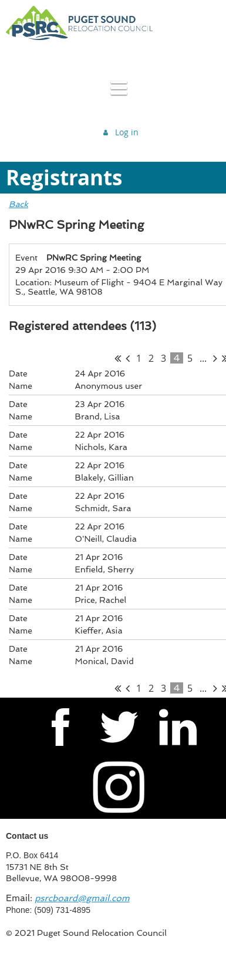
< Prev (128, 358)
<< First (118, 358)
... (203, 358)
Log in (127, 132)
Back (18, 204)
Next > (215, 358)
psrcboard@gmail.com (82, 898)
